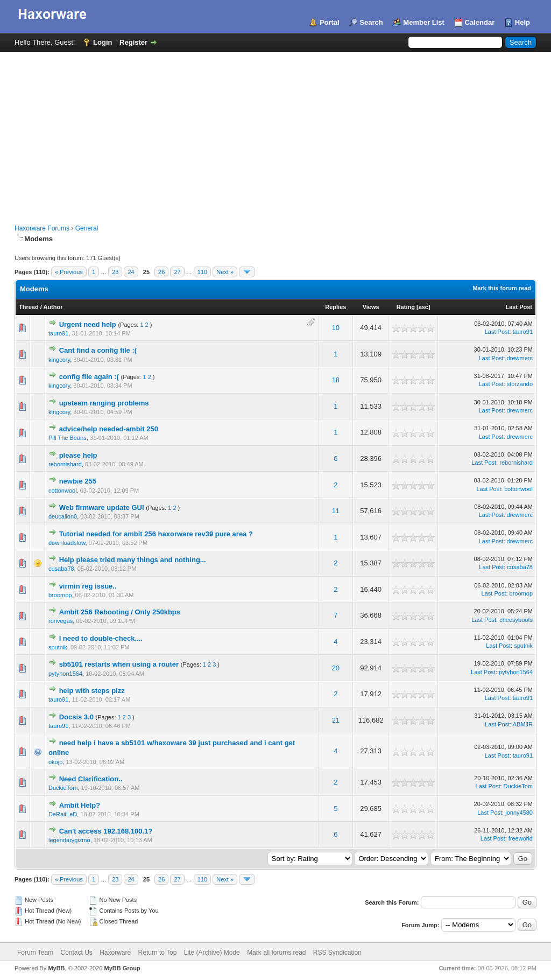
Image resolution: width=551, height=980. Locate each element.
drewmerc (520, 358)
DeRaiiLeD (63, 814)
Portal (330, 22)
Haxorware (115, 953)
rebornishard (65, 464)
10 (336, 328)
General (87, 228)
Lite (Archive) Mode (212, 953)
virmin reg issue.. (88, 586)
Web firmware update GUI (102, 507)
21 (336, 720)
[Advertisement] (275, 132)
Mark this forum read (502, 288)
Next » (225, 272)
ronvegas (61, 621)
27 (177, 272)
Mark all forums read (276, 953)
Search (371, 22)
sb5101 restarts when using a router (119, 664)
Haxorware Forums (42, 228)
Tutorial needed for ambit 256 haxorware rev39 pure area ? (156, 534)
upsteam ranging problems (104, 403)
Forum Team (35, 953)
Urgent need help (88, 324)
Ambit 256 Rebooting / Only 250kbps (120, 612)
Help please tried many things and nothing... (133, 560)
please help (78, 455)
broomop (60, 595)
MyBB (56, 968)
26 (161, 272)
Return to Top (158, 953)
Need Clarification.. (91, 779)
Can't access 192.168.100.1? (106, 831)
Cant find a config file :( (98, 350)
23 (115, 272)
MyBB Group (122, 968)
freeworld (521, 838)
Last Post (519, 307)
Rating (406, 307)
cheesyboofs (516, 620)
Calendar (480, 22)
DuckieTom (63, 788)
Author (53, 307)
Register (133, 42)
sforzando (520, 384)
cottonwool (63, 491)
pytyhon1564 (65, 674)
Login (103, 42)
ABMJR (523, 724)
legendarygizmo (69, 840)
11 (336, 511)
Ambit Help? (80, 805)
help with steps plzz (92, 691)
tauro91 (58, 333)
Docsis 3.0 (76, 717)
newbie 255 (78, 481)
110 (202, 272)
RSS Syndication (337, 953)
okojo (55, 762)
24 (131, 272)
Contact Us (76, 953)
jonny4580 (519, 813)
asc (423, 307)
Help (522, 22)
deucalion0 (63, 516)
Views (371, 307)
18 (336, 380)
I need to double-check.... (101, 638)
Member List (424, 22)
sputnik (58, 647)
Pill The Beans (68, 438)
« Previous (69, 272)
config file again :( (89, 377)
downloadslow (67, 543)
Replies (335, 307)
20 (336, 668)
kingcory (59, 360)
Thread (29, 307)
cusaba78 (61, 569)
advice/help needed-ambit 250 (109, 429)
